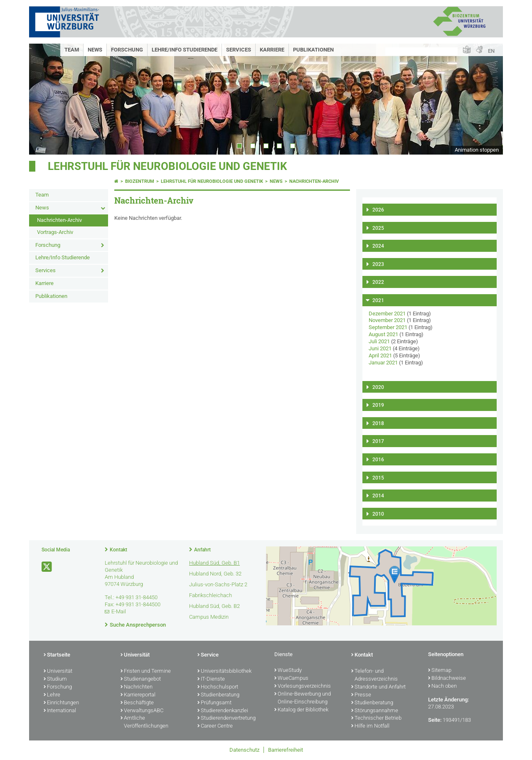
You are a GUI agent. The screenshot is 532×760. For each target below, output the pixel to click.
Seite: (435, 720)
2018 (378, 423)
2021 (378, 300)
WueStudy (288, 671)
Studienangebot (141, 679)
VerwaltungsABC (142, 711)
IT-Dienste (211, 679)
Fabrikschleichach (211, 595)
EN (491, 51)
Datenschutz (244, 750)
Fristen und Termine (146, 671)
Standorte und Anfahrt (378, 687)
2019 (378, 405)
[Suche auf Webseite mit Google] (421, 51)
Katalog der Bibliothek (301, 710)
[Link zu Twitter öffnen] (47, 567)
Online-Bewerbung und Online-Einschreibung (303, 698)
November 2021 (387, 320)
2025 (378, 228)
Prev (44, 99)
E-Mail (119, 611)
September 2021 (388, 327)
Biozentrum (140, 181)
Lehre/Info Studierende (185, 50)
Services (239, 50)
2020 (378, 387)
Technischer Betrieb (376, 718)
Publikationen (313, 50)
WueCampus (291, 679)
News (95, 50)
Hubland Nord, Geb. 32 (215, 574)
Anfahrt (202, 550)
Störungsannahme (375, 711)
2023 (378, 264)
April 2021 (380, 355)
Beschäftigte (137, 703)
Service (208, 655)
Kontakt (118, 550)
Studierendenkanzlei (223, 711)
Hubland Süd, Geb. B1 (214, 563)
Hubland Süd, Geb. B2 (214, 606)
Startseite (57, 655)
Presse (361, 695)
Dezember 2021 (387, 314)
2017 (378, 441)
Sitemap (440, 671)
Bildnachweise (447, 679)
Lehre (52, 695)
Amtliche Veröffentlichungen (144, 722)
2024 (378, 246)
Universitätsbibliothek (224, 671)
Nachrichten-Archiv (59, 220)
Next (488, 99)
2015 (378, 478)
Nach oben (442, 686)
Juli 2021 (379, 341)
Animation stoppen (477, 150)
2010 (378, 514)
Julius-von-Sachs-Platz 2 (218, 584)
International (60, 711)
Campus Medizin (209, 617)
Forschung (127, 50)
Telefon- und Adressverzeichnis (374, 675)
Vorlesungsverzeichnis (303, 686)
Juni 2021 (380, 348)
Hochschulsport (218, 687)
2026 (378, 210)
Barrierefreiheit (286, 750)
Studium (55, 679)
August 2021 (383, 334)
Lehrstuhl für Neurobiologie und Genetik (167, 166)
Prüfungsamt (214, 703)
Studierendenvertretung (227, 718)
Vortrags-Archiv (55, 232)
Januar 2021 (383, 363)
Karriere (272, 50)
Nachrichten (137, 687)
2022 (378, 282)
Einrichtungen (61, 703)
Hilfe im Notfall (370, 726)
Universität (58, 671)
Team (72, 50)
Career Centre (215, 726)
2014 (378, 496)
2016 (378, 460)
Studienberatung (218, 695)
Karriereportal (138, 695)
